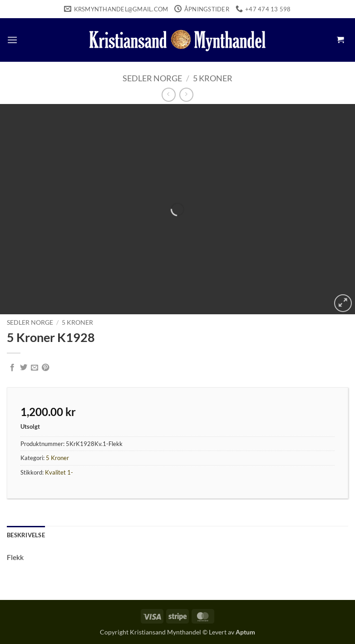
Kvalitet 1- (59, 472)
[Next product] (169, 95)
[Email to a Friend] (35, 368)
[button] (12, 40)
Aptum (245, 632)
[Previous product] (186, 95)
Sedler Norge (152, 78)
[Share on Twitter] (24, 368)
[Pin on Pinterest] (45, 368)
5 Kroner (213, 78)
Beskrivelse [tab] (26, 535)
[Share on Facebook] (12, 368)
